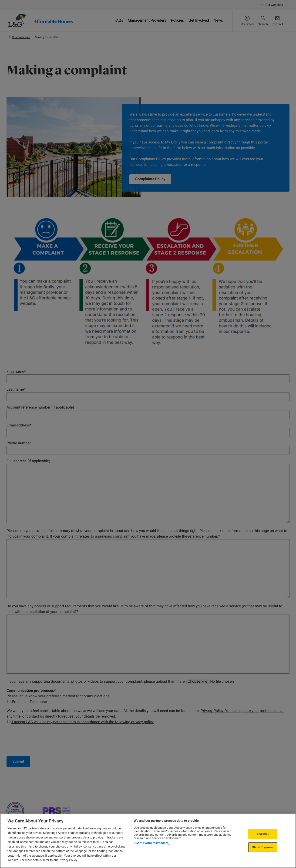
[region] (148, 841)
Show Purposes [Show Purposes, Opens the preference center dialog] (263, 847)
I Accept (263, 834)
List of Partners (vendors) (152, 843)
